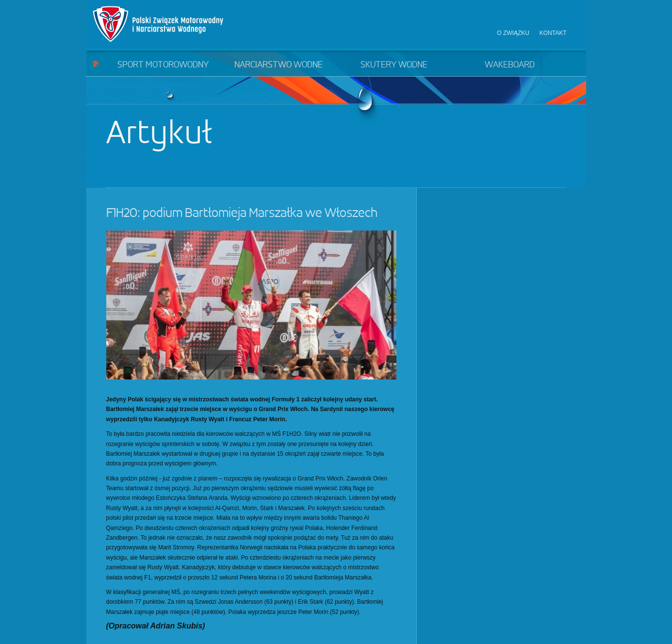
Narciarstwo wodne (279, 65)
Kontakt (553, 33)
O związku (513, 33)
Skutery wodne (394, 65)
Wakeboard (510, 65)
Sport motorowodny (163, 65)
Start (96, 63)
